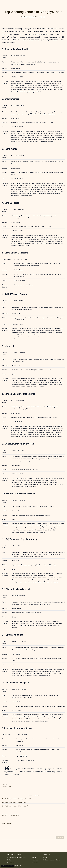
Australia (35, 860)
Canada (34, 857)
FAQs (45, 857)
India (9, 860)
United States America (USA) (17, 857)
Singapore (11, 863)
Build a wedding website (52, 860)
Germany (35, 863)
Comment (60, 840)
